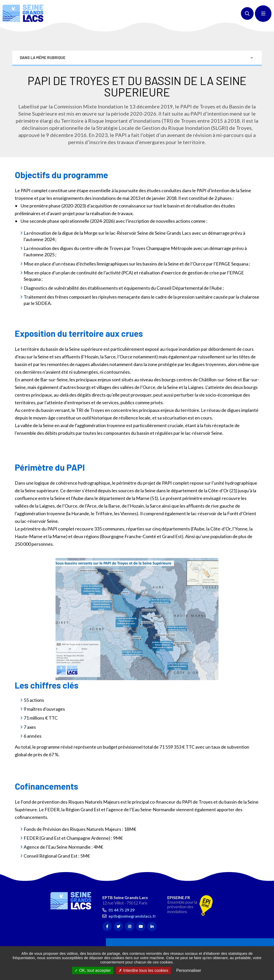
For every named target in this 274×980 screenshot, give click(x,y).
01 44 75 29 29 (121, 887)
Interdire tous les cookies (143, 970)
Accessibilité (68, 944)
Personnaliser (189, 970)
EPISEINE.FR (179, 875)
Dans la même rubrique (43, 35)
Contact (66, 929)
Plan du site (68, 939)
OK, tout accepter (93, 970)
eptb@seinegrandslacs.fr (132, 893)
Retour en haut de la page (261, 856)
